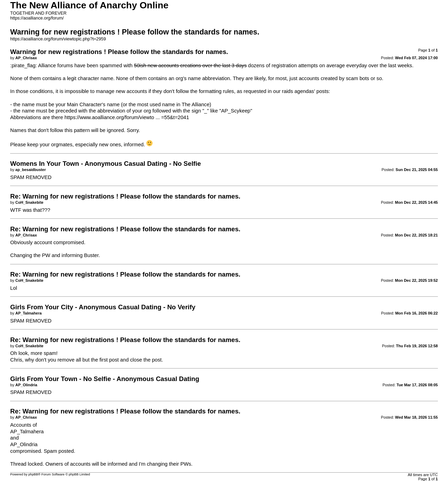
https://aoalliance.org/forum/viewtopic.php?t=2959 (58, 39)
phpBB (33, 474)
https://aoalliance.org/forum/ (37, 18)
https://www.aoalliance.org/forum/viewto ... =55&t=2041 (127, 117)
